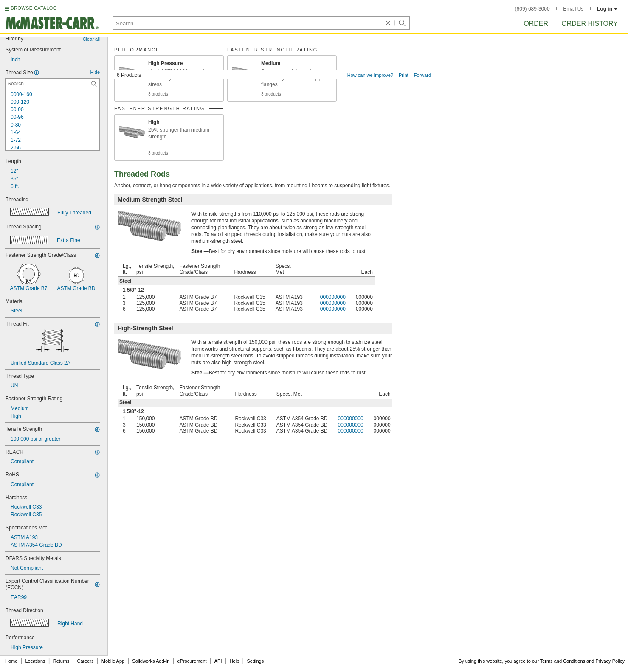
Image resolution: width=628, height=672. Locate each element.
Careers (85, 661)
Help (235, 661)
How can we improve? (370, 75)
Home (11, 661)
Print (404, 75)
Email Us (573, 9)
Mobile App (113, 661)
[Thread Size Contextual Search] (52, 84)
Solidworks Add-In (151, 661)
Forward (422, 75)
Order (536, 24)
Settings (255, 661)
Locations (35, 661)
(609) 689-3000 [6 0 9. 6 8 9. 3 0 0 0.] (532, 9)
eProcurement (192, 661)
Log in (607, 9)
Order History (590, 24)
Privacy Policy (610, 661)
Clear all (91, 39)
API (218, 661)
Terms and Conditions (563, 661)
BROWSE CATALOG (34, 8)
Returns (61, 661)
